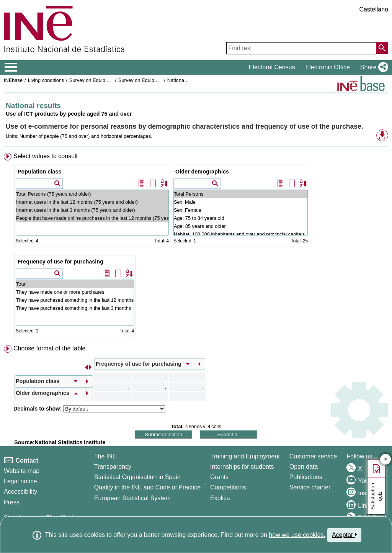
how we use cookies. (297, 535)
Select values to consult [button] (46, 156)
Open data (304, 467)
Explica (220, 498)
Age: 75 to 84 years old (241, 218)
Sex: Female (241, 210)
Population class (39, 172)
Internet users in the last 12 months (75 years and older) (92, 202)
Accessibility (20, 492)
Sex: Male (241, 202)
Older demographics (202, 172)
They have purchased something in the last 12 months (75, 300)
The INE (105, 456)
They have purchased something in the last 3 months (75, 308)
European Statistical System (132, 498)
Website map (22, 471)
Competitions (228, 487)
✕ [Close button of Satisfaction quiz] (386, 459)
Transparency (113, 467)
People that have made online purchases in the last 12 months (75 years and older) (92, 218)
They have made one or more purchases (75, 292)
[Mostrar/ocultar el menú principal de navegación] (11, 67)
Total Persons (241, 194)
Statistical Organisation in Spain (137, 477)
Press (12, 502)
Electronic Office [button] (328, 67)
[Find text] (301, 48)
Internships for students (242, 467)
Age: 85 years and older (241, 226)
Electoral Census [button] (272, 67)
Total (75, 284)
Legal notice (20, 481)
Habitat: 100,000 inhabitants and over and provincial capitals (241, 234)
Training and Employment (245, 456)
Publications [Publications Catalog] (306, 477)
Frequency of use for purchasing (60, 262)
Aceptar (344, 535)
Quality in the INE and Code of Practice (147, 487)
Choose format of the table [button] (50, 348)
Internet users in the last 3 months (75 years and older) (92, 210)
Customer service (313, 456)
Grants (219, 477)
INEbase (13, 80)
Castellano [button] (374, 9)
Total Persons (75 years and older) (92, 194)
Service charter (310, 487)
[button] (373, 67)
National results (184, 80)
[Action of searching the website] (382, 48)
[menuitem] (196, 247)
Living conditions (46, 80)
